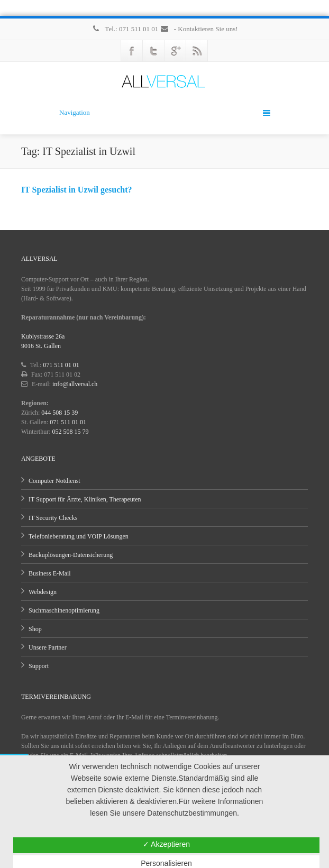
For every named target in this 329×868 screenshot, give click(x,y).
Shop (35, 629)
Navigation (165, 113)
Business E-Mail (50, 573)
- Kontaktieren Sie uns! (199, 29)
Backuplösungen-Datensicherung (71, 555)
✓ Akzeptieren (166, 844)
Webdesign (43, 592)
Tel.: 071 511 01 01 (125, 29)
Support (39, 666)
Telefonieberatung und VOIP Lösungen (79, 536)
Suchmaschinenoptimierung (64, 610)
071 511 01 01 (61, 365)
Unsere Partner (48, 647)
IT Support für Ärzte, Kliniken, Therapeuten (85, 499)
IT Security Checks (53, 518)
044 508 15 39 (60, 413)
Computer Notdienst (54, 481)
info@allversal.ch (75, 384)
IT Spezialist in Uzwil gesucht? (77, 190)
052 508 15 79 (71, 432)
